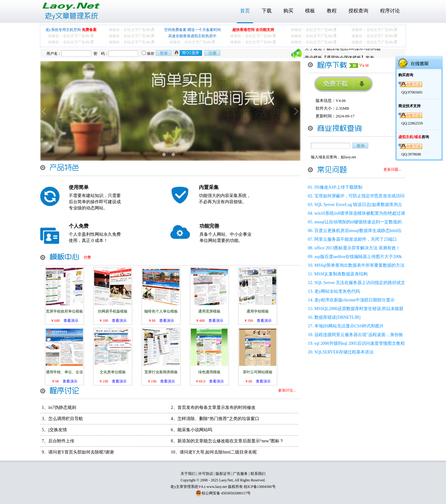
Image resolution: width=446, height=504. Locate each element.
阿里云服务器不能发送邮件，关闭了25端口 (356, 239)
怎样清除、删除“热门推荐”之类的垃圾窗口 (218, 419)
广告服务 (240, 474)
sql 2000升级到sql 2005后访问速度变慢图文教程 (360, 343)
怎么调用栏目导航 (66, 419)
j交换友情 (58, 430)
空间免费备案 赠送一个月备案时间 (192, 30)
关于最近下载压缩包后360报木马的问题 (343, 53)
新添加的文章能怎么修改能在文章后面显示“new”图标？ (231, 441)
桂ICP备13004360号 (260, 487)
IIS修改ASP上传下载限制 (338, 187)
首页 (245, 11)
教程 (332, 11)
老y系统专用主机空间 (71, 30)
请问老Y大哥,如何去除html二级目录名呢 (218, 452)
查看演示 (71, 321)
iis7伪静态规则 (62, 408)
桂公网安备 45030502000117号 (226, 493)
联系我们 (258, 474)
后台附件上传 (61, 441)
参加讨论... (287, 390)
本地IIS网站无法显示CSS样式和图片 (349, 326)
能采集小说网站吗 (195, 430)
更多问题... (392, 169)
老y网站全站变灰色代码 (337, 291)
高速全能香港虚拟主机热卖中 (192, 36)
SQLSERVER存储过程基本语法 (344, 352)
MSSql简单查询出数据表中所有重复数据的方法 (359, 265)
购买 (288, 11)
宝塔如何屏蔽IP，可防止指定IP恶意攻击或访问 (359, 196)
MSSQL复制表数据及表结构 (341, 274)
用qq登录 (188, 53)
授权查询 (358, 11)
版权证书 (223, 474)
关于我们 (188, 474)
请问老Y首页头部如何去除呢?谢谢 (81, 452)
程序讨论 (390, 11)
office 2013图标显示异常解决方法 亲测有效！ (357, 248)
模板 (310, 11)
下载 (267, 11)
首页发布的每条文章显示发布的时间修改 (216, 408)
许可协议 (206, 474)
